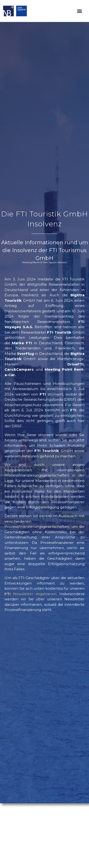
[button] (80, 11)
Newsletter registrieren (30, 594)
